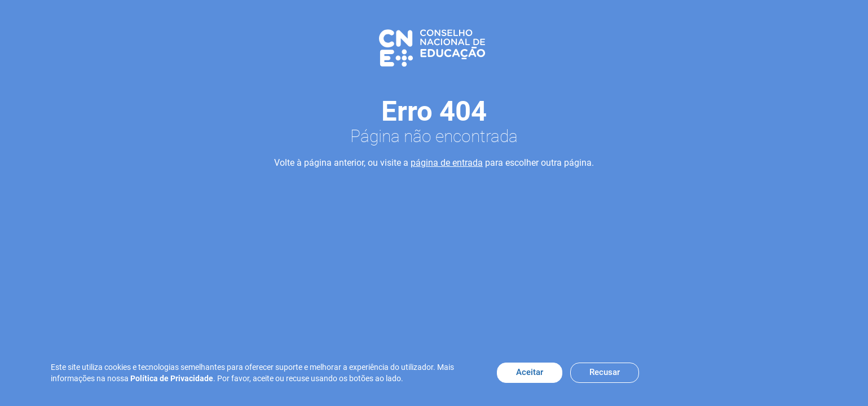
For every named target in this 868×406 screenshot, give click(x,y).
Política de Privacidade (172, 378)
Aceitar (530, 372)
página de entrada (447, 163)
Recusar (605, 372)
